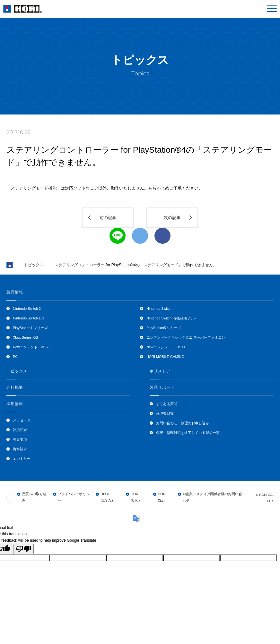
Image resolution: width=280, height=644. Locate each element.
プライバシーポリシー (74, 497)
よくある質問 (167, 404)
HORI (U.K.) (135, 497)
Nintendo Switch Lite (29, 318)
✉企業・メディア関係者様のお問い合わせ (212, 497)
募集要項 (20, 439)
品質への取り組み (34, 497)
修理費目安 (165, 413)
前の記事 (108, 218)
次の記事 (172, 218)
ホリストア (160, 371)
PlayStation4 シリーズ (30, 328)
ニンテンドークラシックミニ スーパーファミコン (186, 337)
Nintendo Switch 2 (27, 309)
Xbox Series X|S (25, 337)
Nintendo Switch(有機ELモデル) (171, 318)
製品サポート (162, 387)
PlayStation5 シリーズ (164, 328)
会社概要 (15, 387)
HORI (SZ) (162, 497)
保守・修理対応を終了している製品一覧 (188, 433)
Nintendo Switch (159, 309)
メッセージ (22, 420)
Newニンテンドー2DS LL (33, 347)
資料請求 (20, 449)
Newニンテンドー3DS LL (166, 347)
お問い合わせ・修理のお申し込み (183, 423)
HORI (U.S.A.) (107, 497)
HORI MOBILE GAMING (165, 357)
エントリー (22, 459)
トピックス (34, 265)
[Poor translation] (23, 549)
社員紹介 (20, 430)
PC (15, 357)
